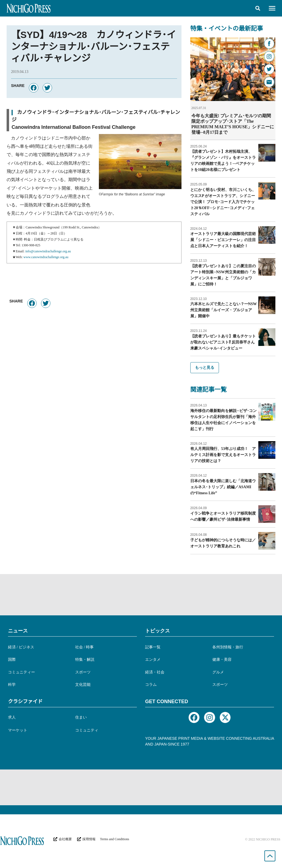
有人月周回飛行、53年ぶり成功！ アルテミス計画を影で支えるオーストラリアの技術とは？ (223, 455)
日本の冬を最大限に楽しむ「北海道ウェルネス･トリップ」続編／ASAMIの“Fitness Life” (223, 487)
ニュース (18, 630)
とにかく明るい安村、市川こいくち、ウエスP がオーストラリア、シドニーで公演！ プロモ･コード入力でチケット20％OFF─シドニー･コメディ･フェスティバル (223, 202)
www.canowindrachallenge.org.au (46, 257)
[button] (258, 8)
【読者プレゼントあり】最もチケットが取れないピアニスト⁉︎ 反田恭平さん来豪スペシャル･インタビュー (223, 342)
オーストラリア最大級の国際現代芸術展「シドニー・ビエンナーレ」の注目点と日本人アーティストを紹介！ (223, 240)
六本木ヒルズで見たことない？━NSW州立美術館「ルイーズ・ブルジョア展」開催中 (224, 310)
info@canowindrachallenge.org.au (48, 251)
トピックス (158, 630)
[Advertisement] (141, 594)
